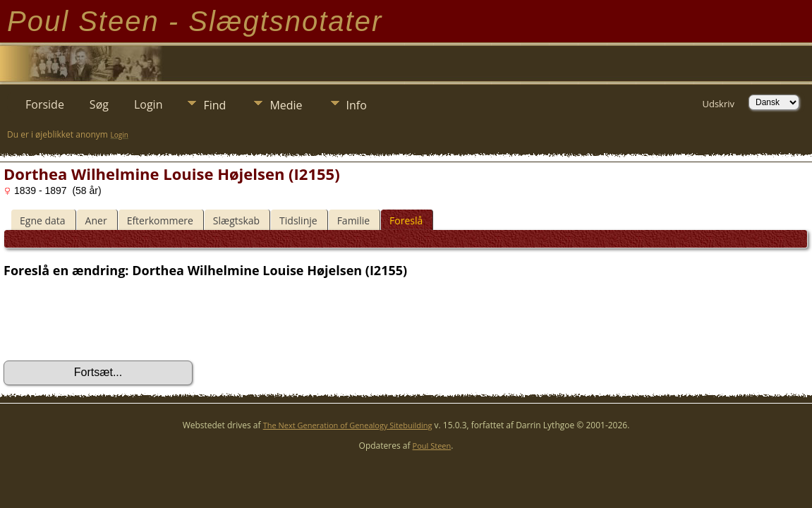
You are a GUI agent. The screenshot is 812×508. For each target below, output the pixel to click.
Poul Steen (432, 446)
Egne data (43, 220)
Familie (353, 220)
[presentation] (111, 320)
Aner (96, 220)
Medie (286, 105)
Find (214, 105)
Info (357, 105)
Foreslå (406, 220)
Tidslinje (298, 220)
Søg (99, 104)
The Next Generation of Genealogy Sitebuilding (348, 425)
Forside (45, 104)
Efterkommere (160, 220)
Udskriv (718, 104)
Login (149, 104)
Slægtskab (236, 220)
